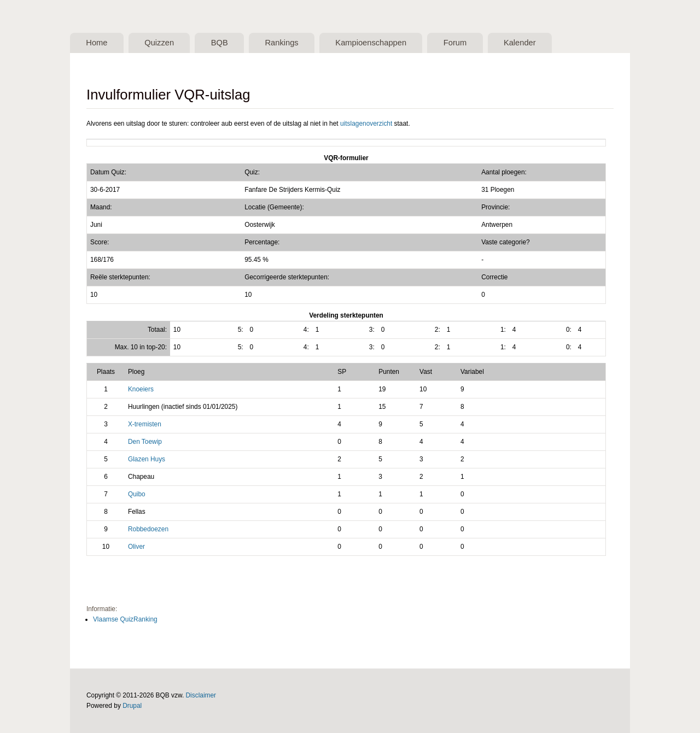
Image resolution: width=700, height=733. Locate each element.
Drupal (132, 706)
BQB (220, 43)
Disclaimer (201, 695)
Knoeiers (141, 389)
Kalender (520, 43)
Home (97, 43)
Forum (455, 43)
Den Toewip (145, 442)
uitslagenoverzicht (366, 124)
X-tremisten (145, 424)
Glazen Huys (147, 459)
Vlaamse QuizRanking (125, 619)
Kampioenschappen (371, 43)
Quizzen (159, 43)
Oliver (136, 547)
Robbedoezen (148, 529)
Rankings (281, 43)
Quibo (137, 494)
